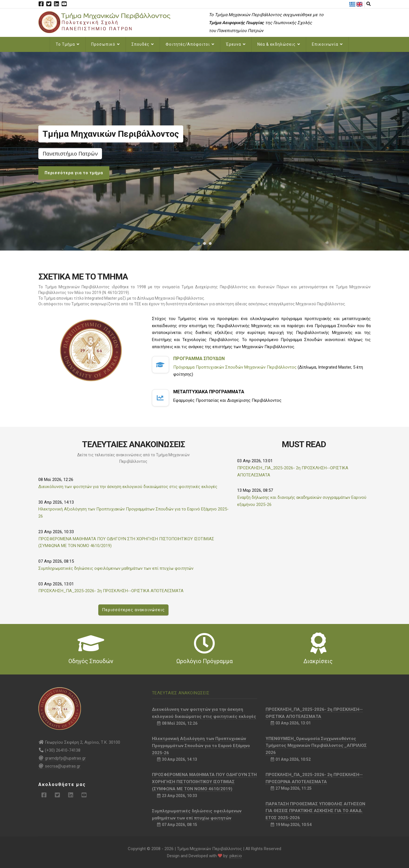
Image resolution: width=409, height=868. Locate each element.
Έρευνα (236, 44)
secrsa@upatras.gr (59, 766)
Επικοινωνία (327, 44)
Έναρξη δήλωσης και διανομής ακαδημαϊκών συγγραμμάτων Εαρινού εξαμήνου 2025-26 (302, 501)
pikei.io (236, 856)
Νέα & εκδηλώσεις (279, 44)
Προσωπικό (106, 44)
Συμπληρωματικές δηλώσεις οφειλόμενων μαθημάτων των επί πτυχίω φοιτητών (116, 568)
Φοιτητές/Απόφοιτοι (190, 44)
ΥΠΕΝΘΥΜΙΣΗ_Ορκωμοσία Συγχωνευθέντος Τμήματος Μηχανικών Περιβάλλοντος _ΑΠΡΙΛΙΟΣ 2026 (316, 746)
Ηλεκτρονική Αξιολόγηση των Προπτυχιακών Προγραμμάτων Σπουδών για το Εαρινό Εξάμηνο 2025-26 (133, 513)
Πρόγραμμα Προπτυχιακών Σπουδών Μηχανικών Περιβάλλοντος (235, 367)
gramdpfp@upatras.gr (62, 758)
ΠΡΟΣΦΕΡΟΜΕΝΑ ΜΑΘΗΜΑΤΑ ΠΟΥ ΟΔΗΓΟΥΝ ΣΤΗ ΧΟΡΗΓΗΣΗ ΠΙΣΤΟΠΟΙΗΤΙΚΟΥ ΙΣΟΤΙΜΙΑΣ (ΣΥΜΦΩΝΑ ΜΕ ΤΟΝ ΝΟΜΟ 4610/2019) (126, 542)
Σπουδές (143, 44)
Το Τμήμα (68, 44)
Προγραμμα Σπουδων (199, 359)
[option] (204, 151)
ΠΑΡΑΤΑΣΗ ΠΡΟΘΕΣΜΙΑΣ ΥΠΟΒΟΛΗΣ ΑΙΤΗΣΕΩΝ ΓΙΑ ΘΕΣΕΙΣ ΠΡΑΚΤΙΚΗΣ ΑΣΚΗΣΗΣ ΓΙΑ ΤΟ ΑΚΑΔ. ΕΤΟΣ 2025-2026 (315, 811)
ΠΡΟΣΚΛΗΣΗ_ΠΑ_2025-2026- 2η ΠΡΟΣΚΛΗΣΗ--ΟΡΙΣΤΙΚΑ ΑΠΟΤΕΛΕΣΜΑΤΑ (111, 591)
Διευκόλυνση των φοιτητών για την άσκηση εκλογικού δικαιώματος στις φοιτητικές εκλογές (128, 487)
